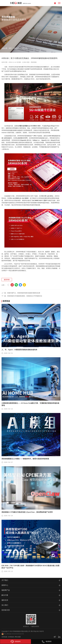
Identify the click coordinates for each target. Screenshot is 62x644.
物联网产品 (6, 590)
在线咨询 (16, 642)
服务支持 (5, 600)
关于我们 (5, 580)
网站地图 (18, 637)
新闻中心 (16, 48)
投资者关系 (6, 610)
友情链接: (5, 637)
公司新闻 (24, 48)
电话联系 (47, 642)
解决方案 (5, 595)
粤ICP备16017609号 (37, 631)
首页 (10, 48)
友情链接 (11, 637)
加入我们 (5, 605)
